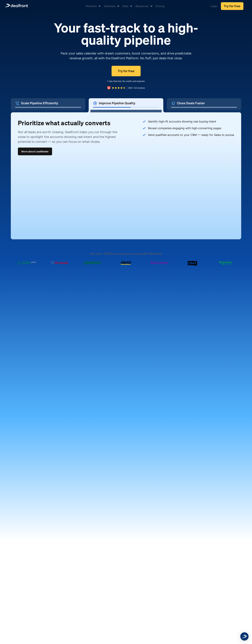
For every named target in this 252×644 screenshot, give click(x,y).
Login (214, 6)
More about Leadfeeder (35, 151)
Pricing (160, 6)
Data (127, 6)
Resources (144, 6)
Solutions (111, 6)
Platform (93, 6)
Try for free (232, 6)
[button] (244, 636)
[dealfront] (17, 6)
